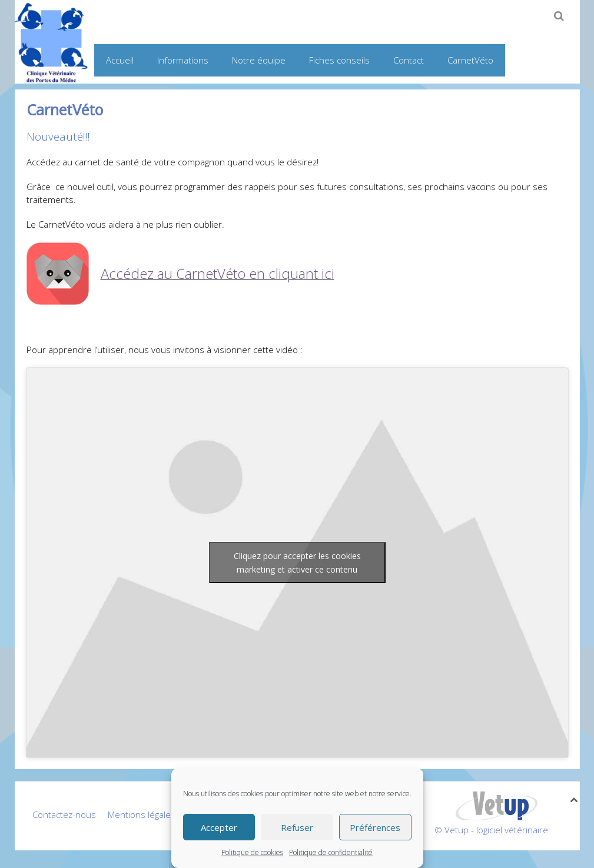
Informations (183, 60)
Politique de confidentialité (331, 852)
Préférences (375, 827)
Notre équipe (259, 60)
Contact (409, 60)
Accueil (120, 60)
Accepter (219, 827)
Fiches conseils (339, 60)
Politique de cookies (252, 852)
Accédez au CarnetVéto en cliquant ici (218, 273)
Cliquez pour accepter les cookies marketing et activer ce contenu (297, 563)
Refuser (297, 827)
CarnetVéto (470, 60)
